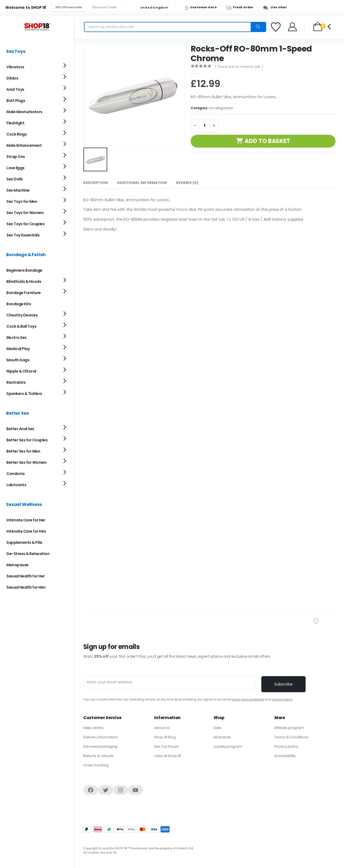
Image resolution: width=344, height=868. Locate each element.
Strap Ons (16, 157)
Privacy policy (286, 746)
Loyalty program (228, 746)
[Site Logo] (37, 27)
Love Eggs (15, 168)
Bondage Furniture (24, 293)
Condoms (16, 474)
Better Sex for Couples (27, 440)
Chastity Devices (22, 315)
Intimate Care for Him (26, 531)
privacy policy (282, 699)
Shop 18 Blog (165, 737)
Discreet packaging (100, 746)
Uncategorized (221, 108)
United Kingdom (151, 8)
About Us (162, 728)
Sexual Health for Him (26, 587)
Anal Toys (15, 89)
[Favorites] (277, 27)
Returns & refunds (99, 756)
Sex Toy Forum (167, 746)
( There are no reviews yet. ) (239, 67)
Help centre (93, 728)
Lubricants (16, 485)
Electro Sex (17, 338)
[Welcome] (293, 27)
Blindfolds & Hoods (24, 282)
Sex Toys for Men (22, 201)
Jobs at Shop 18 (167, 756)
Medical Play (18, 349)
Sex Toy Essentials (23, 235)
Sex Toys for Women (25, 213)
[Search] (258, 27)
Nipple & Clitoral (21, 371)
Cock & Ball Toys (21, 326)
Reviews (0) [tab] (187, 182)
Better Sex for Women (26, 462)
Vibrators (15, 67)
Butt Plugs (16, 101)
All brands (222, 737)
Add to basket (267, 141)
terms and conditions (248, 699)
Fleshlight (15, 123)
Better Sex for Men (23, 451)
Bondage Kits (19, 304)
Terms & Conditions (291, 737)
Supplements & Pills (24, 542)
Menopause (17, 565)
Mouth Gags (18, 360)
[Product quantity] (205, 126)
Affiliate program (289, 728)
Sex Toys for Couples (25, 224)
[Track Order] (243, 7)
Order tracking (96, 765)
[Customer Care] (203, 7)
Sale (217, 728)
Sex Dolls (15, 179)
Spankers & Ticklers (24, 394)
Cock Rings (17, 134)
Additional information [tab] (142, 182)
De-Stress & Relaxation (28, 554)
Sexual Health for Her (26, 576)
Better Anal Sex (20, 429)
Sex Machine (18, 190)
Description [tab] (95, 182)
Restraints (16, 382)
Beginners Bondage (24, 270)
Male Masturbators (24, 112)
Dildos (12, 78)
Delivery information (101, 737)
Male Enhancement (24, 145)
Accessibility (285, 756)
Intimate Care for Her (26, 520)
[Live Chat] (276, 7)
